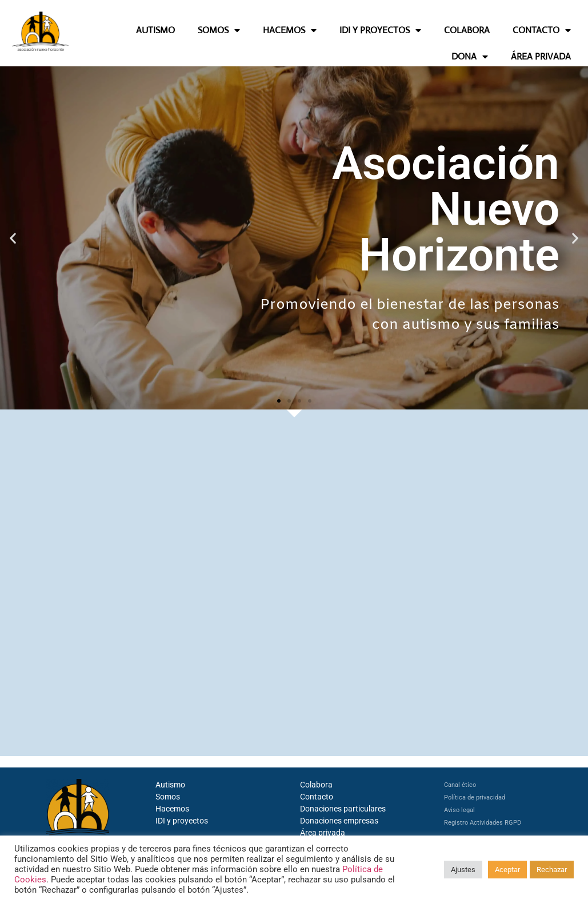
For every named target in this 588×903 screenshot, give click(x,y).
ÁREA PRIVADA (541, 56)
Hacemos (172, 809)
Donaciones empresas (339, 821)
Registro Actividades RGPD (483, 823)
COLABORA (467, 30)
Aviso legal (459, 810)
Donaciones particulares (343, 809)
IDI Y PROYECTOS (380, 30)
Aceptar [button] (507, 870)
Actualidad (434, 449)
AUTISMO (155, 30)
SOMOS (219, 30)
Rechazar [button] (552, 870)
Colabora (316, 785)
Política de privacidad (475, 797)
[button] (13, 238)
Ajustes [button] (463, 870)
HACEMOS (290, 30)
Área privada (323, 833)
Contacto (317, 797)
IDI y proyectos (182, 821)
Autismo (170, 785)
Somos (168, 797)
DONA (470, 57)
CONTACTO (542, 30)
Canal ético (460, 785)
